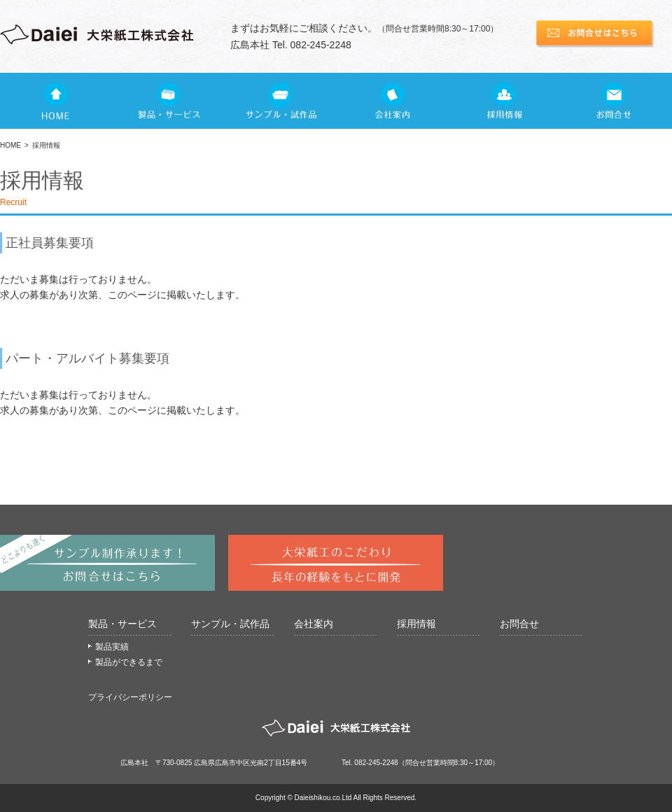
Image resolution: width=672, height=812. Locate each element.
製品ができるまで (129, 662)
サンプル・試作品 (230, 624)
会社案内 (314, 624)
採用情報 (416, 624)
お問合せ (519, 624)
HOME (10, 145)
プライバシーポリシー (130, 697)
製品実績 (112, 647)
